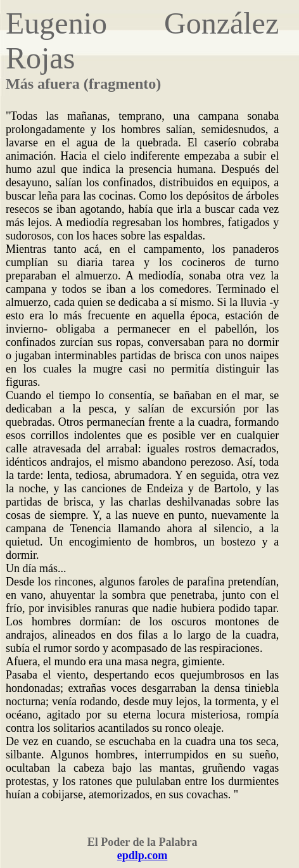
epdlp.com (143, 855)
